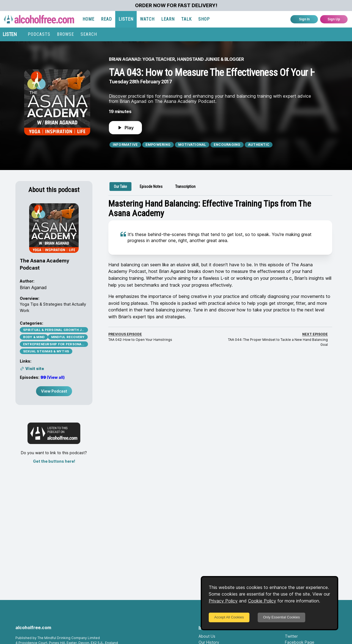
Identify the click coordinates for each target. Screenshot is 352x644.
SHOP (204, 19)
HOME (88, 19)
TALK (186, 19)
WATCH (147, 19)
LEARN (168, 19)
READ (106, 19)
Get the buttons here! (54, 461)
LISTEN (126, 19)
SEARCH (89, 34)
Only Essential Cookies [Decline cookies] (282, 617)
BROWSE (65, 34)
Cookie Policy (262, 601)
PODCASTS (39, 34)
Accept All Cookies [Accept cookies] (229, 617)
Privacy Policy (223, 601)
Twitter (291, 636)
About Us (207, 636)
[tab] (120, 187)
